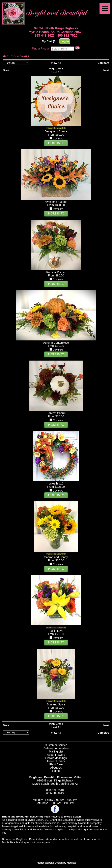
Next (106, 70)
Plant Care (56, 764)
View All (56, 63)
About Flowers (56, 755)
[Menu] (105, 9)
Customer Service (56, 745)
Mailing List (56, 752)
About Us (56, 768)
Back (6, 70)
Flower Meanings (56, 758)
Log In (65, 41)
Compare (103, 63)
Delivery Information (56, 748)
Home (56, 771)
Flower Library (56, 761)
